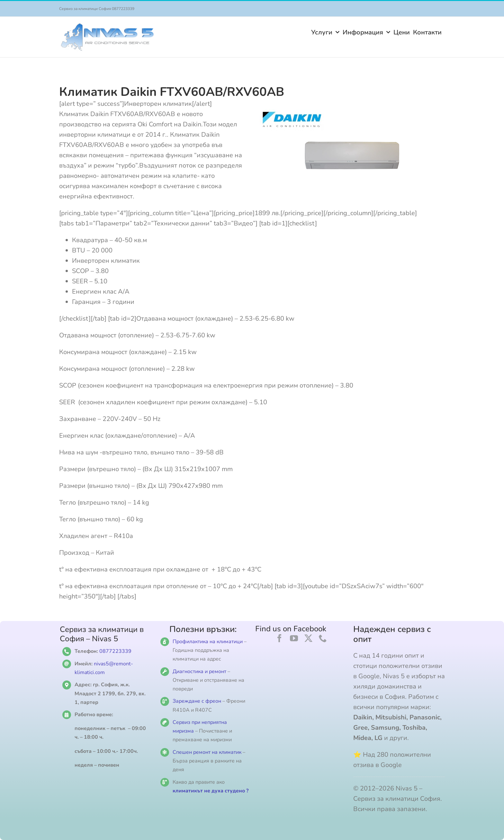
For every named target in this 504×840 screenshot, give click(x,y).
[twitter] (308, 638)
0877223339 (115, 651)
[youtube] (294, 638)
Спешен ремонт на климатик (207, 752)
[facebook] (279, 638)
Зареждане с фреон (197, 701)
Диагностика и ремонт (200, 671)
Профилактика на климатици (208, 642)
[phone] (323, 638)
